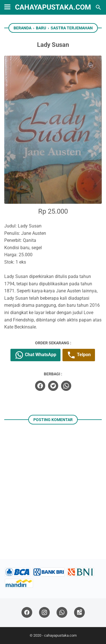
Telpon (79, 355)
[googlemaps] (79, 613)
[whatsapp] (66, 386)
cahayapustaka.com (53, 7)
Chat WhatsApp (35, 355)
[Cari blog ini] (98, 7)
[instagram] (44, 613)
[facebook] (40, 386)
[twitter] (53, 386)
